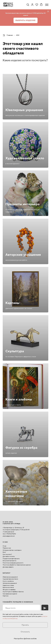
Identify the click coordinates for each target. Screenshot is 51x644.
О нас (4, 546)
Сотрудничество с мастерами (12, 550)
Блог (4, 552)
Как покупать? (7, 554)
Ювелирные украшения (24, 110)
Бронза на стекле (8, 587)
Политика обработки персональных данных (17, 565)
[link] (32, 5)
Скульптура (15, 351)
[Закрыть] (48, 11)
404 (18, 35)
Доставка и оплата (9, 556)
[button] (28, 5)
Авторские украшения (23, 255)
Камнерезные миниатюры (16, 494)
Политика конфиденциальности (13, 563)
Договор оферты (8, 567)
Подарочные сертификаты (11, 559)
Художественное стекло (25, 158)
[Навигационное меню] (47, 5)
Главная (8, 35)
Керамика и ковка (8, 585)
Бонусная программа (9, 561)
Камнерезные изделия (10, 594)
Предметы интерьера (23, 204)
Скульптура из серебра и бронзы (13, 592)
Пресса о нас (7, 548)
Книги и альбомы (19, 399)
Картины (12, 303)
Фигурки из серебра (21, 448)
